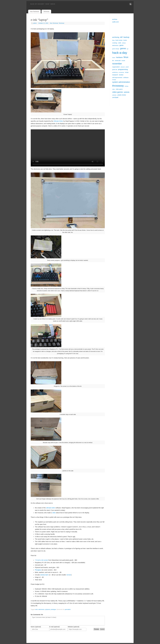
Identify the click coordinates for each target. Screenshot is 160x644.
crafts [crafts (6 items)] (120, 43)
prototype (53, 609)
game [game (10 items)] (121, 45)
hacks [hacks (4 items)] (114, 58)
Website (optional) (74, 627)
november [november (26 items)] (117, 64)
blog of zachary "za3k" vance (43, 4)
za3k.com (116, 22)
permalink (68, 609)
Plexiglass (38, 570)
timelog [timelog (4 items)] (126, 86)
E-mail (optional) (54, 627)
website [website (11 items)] (127, 92)
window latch (44, 575)
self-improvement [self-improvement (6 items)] (117, 78)
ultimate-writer (51, 508)
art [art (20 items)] (121, 37)
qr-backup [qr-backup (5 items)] (121, 72)
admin (35, 23)
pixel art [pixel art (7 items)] (115, 70)
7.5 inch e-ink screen (41, 560)
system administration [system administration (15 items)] (121, 82)
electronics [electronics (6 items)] (115, 45)
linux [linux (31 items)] (126, 57)
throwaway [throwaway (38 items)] (118, 86)
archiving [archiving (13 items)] (116, 37)
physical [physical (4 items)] (123, 67)
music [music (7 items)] (123, 61)
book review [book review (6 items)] (119, 40)
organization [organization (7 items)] (116, 67)
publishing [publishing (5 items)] (115, 72)
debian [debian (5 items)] (124, 43)
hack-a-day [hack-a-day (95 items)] (120, 53)
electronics (41, 609)
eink (36, 609)
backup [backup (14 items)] (126, 37)
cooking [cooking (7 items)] (115, 43)
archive (115, 19)
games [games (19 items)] (123, 48)
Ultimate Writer (58, 121)
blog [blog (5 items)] (113, 40)
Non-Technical (34, 11)
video (54, 513)
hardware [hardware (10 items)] (119, 57)
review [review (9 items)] (121, 75)
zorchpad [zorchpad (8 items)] (115, 97)
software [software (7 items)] (126, 78)
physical (48, 609)
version (69, 575)
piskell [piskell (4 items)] (127, 67)
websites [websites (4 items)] (114, 95)
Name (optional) (36, 627)
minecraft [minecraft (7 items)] (118, 61)
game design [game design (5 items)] (116, 49)
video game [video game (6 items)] (119, 89)
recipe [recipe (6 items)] (127, 72)
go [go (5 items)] (128, 49)
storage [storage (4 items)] (114, 80)
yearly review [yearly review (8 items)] (122, 95)
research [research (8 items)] (115, 75)
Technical (46, 11)
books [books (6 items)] (125, 40)
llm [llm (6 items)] (113, 61)
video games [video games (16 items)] (118, 92)
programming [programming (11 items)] (123, 69)
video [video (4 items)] (114, 89)
